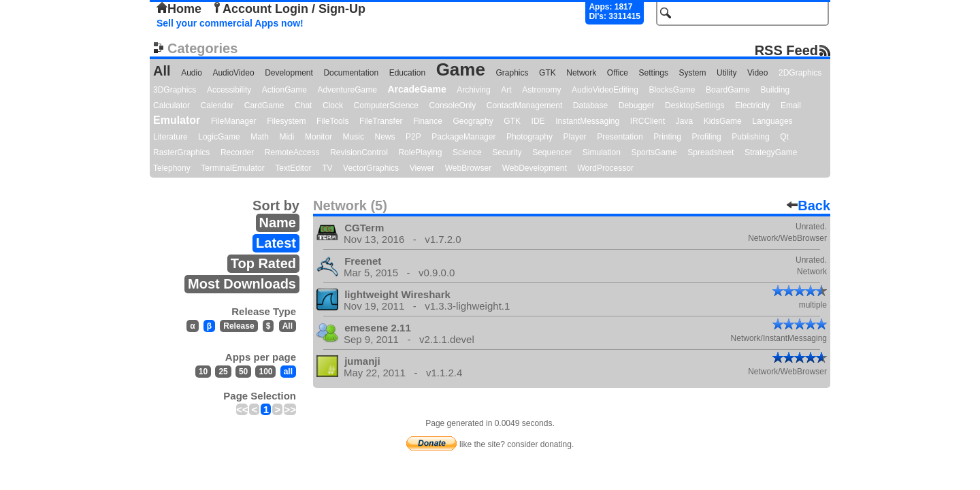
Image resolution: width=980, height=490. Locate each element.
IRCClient (648, 121)
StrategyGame (771, 152)
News (385, 137)
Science (467, 152)
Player (575, 137)
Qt (784, 137)
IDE (538, 121)
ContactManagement (524, 105)
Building (775, 90)
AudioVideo (233, 73)
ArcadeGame (416, 89)
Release (239, 326)
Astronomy (541, 90)
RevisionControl (359, 152)
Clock (333, 105)
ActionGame (284, 90)
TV (327, 168)
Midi (287, 137)
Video (757, 73)
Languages (772, 121)
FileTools (332, 121)
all (288, 372)
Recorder (237, 152)
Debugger (637, 105)
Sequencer (552, 152)
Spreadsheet (710, 152)
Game (461, 69)
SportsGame (654, 152)
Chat (303, 105)
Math (260, 137)
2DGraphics (800, 73)
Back (808, 206)
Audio (192, 73)
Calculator (171, 105)
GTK (548, 73)
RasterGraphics (181, 152)
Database (590, 105)
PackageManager (463, 137)
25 (223, 372)
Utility (726, 73)
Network (581, 73)
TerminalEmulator (232, 168)
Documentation (351, 73)
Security (507, 152)
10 (203, 372)
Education (407, 73)
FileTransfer (381, 121)
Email (791, 105)
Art (506, 90)
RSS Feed (786, 50)
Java (684, 121)
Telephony (172, 168)
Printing (667, 137)
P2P (413, 137)
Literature (170, 137)
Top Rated (263, 263)
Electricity (752, 105)
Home (179, 9)
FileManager (234, 121)
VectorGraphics (371, 168)
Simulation (602, 152)
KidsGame (723, 121)
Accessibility (229, 90)
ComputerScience (386, 105)
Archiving (473, 90)
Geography (473, 121)
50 (243, 372)
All (162, 71)
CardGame (264, 105)
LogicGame (219, 137)
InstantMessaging (587, 121)
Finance (428, 121)
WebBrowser (468, 168)
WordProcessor (605, 168)
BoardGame (728, 90)
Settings (654, 73)
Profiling (706, 137)
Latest (276, 243)
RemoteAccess (292, 152)
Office (618, 73)
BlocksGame (672, 90)
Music (354, 137)
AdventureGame (347, 90)
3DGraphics (175, 90)
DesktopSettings (695, 105)
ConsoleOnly (453, 105)
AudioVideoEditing (605, 90)
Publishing (750, 137)
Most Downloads (242, 284)
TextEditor (293, 168)
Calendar (217, 105)
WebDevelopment (535, 168)
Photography (529, 137)
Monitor (318, 137)
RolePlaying (420, 152)
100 (265, 372)
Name (278, 223)
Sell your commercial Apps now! (230, 23)
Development (289, 73)
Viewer (422, 168)
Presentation (620, 137)
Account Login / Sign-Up (289, 9)
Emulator (177, 120)
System (692, 73)
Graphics (512, 73)
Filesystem (286, 121)
